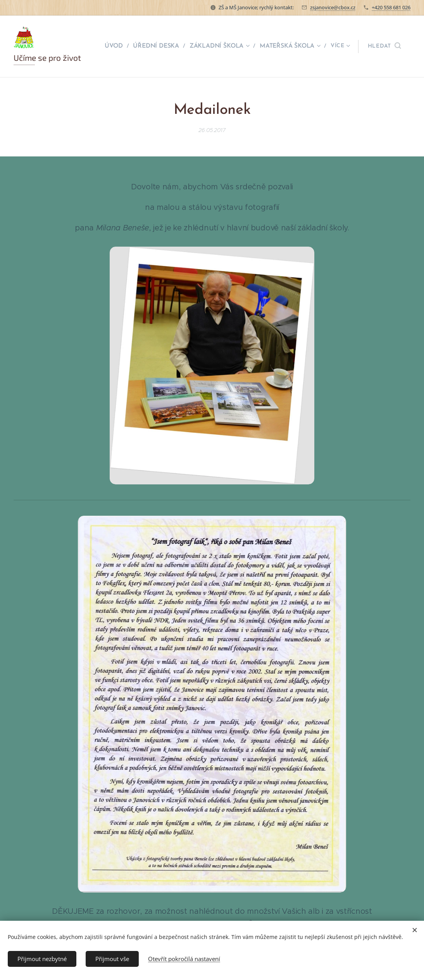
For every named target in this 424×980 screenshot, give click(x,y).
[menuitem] (119, 46)
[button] (384, 46)
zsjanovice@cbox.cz (333, 7)
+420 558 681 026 (391, 7)
